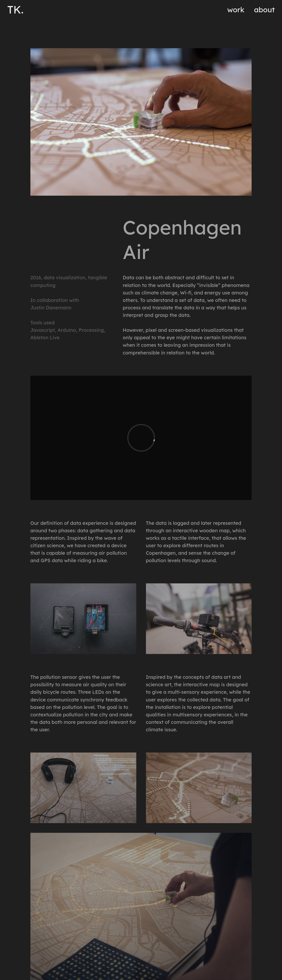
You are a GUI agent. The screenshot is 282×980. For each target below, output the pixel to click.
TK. (15, 10)
